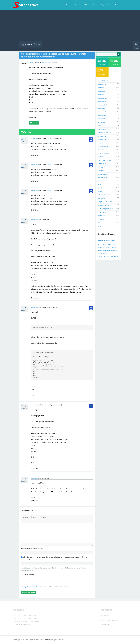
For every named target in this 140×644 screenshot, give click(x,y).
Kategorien (88, 46)
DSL (99, 181)
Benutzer (96, 46)
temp (99, 226)
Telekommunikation (105, 195)
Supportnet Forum (30, 44)
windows (111, 241)
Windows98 (102, 115)
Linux (100, 126)
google (105, 251)
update (105, 254)
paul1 (48, 405)
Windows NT (102, 108)
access (115, 251)
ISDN (99, 185)
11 (117, 256)
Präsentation (102, 150)
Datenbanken (102, 136)
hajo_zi (49, 139)
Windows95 (102, 119)
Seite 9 (35, 619)
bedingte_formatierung (105, 256)
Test (99, 223)
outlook (105, 248)
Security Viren (102, 143)
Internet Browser (104, 153)
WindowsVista (102, 98)
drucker (100, 254)
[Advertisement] (70, 26)
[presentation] (36, 581)
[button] (27, 517)
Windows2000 (102, 105)
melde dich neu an (40, 587)
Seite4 (35, 616)
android (115, 248)
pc (108, 251)
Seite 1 (20, 616)
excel (101, 240)
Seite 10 (15, 622)
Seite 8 (30, 619)
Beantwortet (34, 139)
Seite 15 (17, 625)
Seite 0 (15, 616)
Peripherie (101, 167)
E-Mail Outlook (103, 146)
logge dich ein (27, 587)
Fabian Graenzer (44, 640)
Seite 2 (25, 616)
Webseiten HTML (103, 205)
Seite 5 (15, 619)
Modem (100, 191)
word (110, 248)
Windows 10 (102, 88)
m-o (48, 307)
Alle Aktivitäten (48, 46)
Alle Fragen (57, 46)
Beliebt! (64, 46)
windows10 (102, 244)
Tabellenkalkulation (47, 63)
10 (107, 244)
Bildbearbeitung (103, 139)
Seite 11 (21, 622)
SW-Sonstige (102, 157)
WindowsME (102, 112)
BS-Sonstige (102, 122)
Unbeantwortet (73, 46)
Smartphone (102, 171)
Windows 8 (101, 91)
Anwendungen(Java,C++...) (106, 209)
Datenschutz (105, 625)
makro (111, 244)
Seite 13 (32, 622)
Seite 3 (30, 616)
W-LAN (100, 188)
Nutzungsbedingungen (109, 620)
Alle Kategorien (103, 81)
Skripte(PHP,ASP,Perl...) (106, 202)
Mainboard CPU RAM (105, 160)
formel (100, 251)
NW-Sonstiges (102, 198)
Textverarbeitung (103, 129)
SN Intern (101, 219)
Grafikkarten (102, 164)
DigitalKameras (103, 174)
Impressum (105, 616)
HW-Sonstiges (102, 178)
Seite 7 (25, 619)
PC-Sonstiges (102, 212)
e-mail (114, 256)
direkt (29, 625)
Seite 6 (20, 619)
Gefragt (31, 63)
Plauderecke (102, 216)
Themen (81, 46)
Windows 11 (102, 84)
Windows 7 (101, 95)
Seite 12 (27, 622)
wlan (111, 251)
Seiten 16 (24, 625)
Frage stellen (103, 46)
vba (105, 240)
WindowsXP (102, 101)
